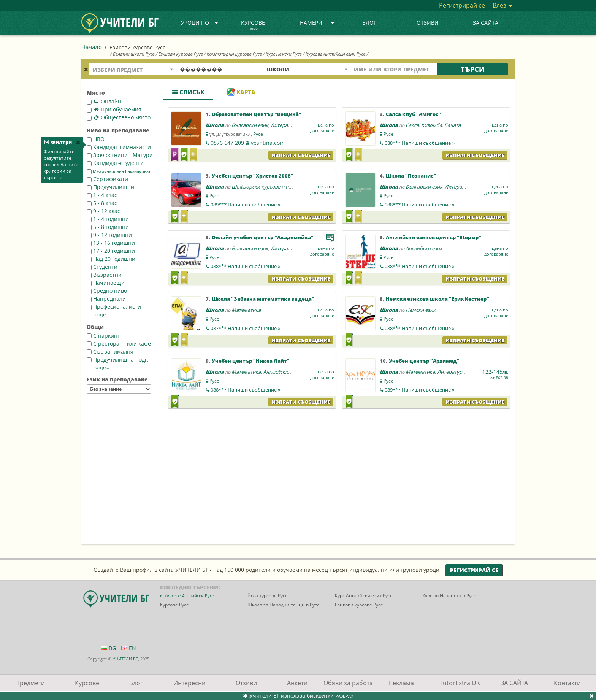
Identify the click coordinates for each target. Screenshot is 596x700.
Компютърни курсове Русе (234, 54)
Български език (250, 125)
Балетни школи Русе (133, 54)
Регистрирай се (462, 5)
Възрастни (104, 275)
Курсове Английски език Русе (335, 54)
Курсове (253, 25)
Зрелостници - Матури (120, 155)
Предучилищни (110, 187)
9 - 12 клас (103, 211)
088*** (420, 143)
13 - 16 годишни (111, 243)
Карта (241, 92)
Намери (317, 23)
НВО (96, 139)
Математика (246, 310)
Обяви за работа (348, 683)
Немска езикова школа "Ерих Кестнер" (437, 299)
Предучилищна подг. (118, 360)
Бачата (453, 125)
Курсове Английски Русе (189, 596)
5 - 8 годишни (108, 227)
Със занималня (110, 352)
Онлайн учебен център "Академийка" (263, 237)
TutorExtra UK (460, 683)
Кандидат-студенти (115, 163)
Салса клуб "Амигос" (413, 114)
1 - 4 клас (102, 195)
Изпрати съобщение (301, 155)
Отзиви (428, 23)
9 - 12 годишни (109, 235)
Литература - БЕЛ (291, 125)
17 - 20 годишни (111, 251)
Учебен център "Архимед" (424, 361)
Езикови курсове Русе (180, 54)
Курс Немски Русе (283, 54)
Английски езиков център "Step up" (434, 237)
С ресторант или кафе (119, 344)
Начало (92, 47)
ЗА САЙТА (486, 23)
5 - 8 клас (102, 203)
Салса (412, 125)
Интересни (189, 683)
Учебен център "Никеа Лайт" (251, 361)
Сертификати (107, 179)
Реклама (401, 683)
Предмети (30, 683)
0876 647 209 (227, 143)
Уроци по (200, 23)
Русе (258, 134)
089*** (246, 205)
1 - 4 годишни (108, 219)
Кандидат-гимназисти (119, 147)
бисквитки (320, 696)
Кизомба (432, 125)
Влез (502, 5)
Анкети (297, 683)
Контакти (567, 683)
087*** (246, 328)
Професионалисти (114, 307)
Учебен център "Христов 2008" (253, 176)
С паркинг (103, 336)
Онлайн (104, 101)
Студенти (102, 267)
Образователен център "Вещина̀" (257, 114)
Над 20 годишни (111, 259)
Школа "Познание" (411, 176)
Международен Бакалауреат (119, 171)
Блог (369, 23)
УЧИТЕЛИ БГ (125, 659)
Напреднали (106, 299)
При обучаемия (114, 109)
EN (129, 648)
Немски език (421, 310)
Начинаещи (106, 283)
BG (109, 648)
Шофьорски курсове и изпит (265, 187)
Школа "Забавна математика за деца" (263, 299)
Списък (188, 92)
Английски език (424, 248)
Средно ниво (107, 291)
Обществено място (119, 117)
